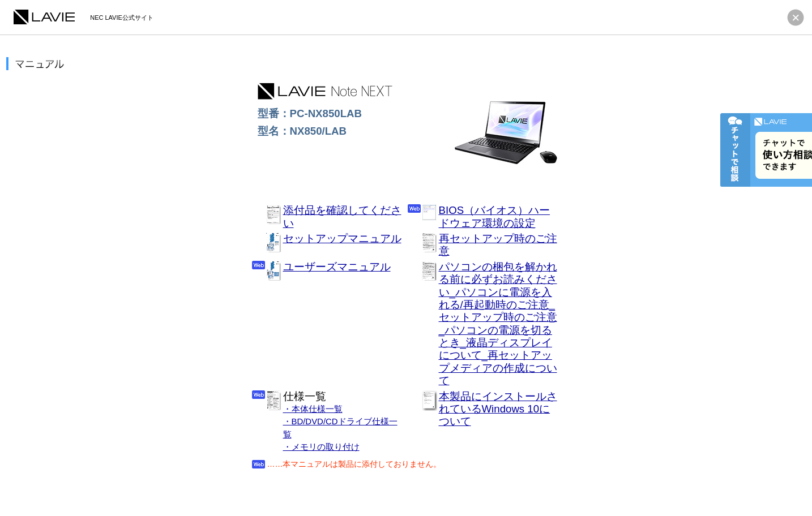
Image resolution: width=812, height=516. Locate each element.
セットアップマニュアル (342, 238)
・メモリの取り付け (321, 447)
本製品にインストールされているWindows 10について (498, 409)
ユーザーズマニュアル (337, 267)
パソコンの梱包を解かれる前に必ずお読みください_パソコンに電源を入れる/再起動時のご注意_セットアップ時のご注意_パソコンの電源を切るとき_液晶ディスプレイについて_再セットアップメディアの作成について (498, 324)
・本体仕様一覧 (313, 409)
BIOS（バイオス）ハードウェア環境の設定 (495, 216)
